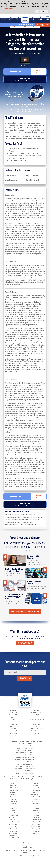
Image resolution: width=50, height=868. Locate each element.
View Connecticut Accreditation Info (25, 27)
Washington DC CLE (36, 827)
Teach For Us (14, 717)
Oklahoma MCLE (14, 829)
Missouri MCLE (36, 804)
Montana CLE (36, 806)
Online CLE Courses (36, 731)
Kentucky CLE (36, 788)
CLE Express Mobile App (36, 729)
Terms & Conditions (21, 856)
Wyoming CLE (36, 833)
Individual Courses (14, 729)
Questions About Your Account (36, 719)
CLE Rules (36, 726)
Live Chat (36, 715)
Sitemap (40, 856)
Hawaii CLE (14, 804)
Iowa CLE (36, 783)
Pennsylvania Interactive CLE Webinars (25, 760)
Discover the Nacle (25, 611)
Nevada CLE (14, 811)
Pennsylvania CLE (14, 833)
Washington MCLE (36, 824)
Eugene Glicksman (33, 176)
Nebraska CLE (36, 808)
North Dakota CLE (14, 824)
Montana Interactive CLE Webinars (25, 753)
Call (18, 18)
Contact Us (25, 78)
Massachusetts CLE (36, 795)
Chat (32, 18)
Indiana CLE (36, 781)
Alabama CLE (14, 781)
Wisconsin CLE (36, 831)
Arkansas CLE (14, 788)
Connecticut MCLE (14, 795)
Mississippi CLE (36, 802)
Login (40, 18)
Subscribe (25, 678)
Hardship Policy (32, 856)
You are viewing (25, 24)
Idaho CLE (14, 806)
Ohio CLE (14, 827)
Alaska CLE (14, 783)
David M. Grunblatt (33, 180)
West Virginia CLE (36, 829)
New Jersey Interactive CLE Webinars (25, 755)
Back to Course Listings (31, 53)
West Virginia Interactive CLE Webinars (25, 769)
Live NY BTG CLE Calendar (25, 744)
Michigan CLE (36, 797)
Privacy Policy (9, 8)
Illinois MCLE (14, 808)
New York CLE (14, 820)
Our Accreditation (14, 715)
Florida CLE (14, 799)
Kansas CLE (36, 786)
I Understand (42, 11)
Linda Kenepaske (11, 180)
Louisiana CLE (36, 790)
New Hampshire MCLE (14, 813)
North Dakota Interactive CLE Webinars (25, 757)
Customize (25, 643)
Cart (11, 18)
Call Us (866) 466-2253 (36, 713)
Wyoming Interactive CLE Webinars (25, 773)
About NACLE (14, 713)
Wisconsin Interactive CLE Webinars (25, 771)
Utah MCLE (36, 817)
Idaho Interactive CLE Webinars (25, 748)
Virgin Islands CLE (36, 820)
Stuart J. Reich (10, 176)
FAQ (14, 719)
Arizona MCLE (14, 786)
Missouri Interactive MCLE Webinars (25, 750)
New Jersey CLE (14, 815)
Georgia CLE (14, 802)
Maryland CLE (36, 792)
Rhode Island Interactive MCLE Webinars (25, 762)
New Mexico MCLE (14, 817)
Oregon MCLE (14, 831)
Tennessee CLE (36, 813)
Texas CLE (36, 815)
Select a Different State (42, 25)
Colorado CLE (14, 792)
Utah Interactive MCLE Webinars (25, 764)
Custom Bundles (14, 731)
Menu (47, 18)
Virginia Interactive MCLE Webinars (25, 766)
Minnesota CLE (36, 799)
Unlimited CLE (14, 733)
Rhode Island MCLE (14, 838)
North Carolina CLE (14, 822)
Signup (3, 18)
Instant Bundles (14, 726)
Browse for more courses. (25, 112)
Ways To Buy (14, 735)
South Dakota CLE (36, 811)
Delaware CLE (14, 797)
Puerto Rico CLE (14, 836)
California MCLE (14, 790)
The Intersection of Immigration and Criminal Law (20, 515)
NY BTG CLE (36, 733)
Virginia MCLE (36, 822)
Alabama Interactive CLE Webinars (25, 746)
